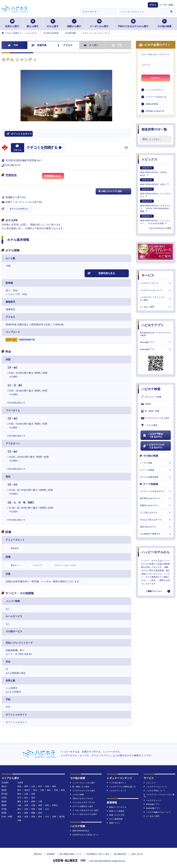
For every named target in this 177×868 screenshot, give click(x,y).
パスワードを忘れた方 (156, 97)
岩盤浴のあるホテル (156, 505)
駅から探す (33, 23)
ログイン (156, 78)
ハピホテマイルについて (156, 290)
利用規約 (51, 854)
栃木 (49, 790)
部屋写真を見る (101, 273)
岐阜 (26, 801)
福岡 (19, 817)
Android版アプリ (156, 349)
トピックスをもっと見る (160, 228)
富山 (26, 798)
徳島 (26, 813)
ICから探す (53, 23)
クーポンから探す (99, 23)
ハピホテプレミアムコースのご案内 (156, 299)
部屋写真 (39, 45)
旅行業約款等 (120, 854)
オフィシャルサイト (19, 209)
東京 (19, 790)
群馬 (63, 790)
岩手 (40, 786)
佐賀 (26, 817)
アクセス (65, 45)
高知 (40, 813)
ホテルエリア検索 (151, 397)
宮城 (47, 786)
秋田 (26, 786)
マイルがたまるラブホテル (83, 802)
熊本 (40, 817)
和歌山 (55, 805)
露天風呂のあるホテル (156, 498)
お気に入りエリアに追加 (110, 191)
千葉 (42, 790)
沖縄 (19, 820)
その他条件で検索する (156, 534)
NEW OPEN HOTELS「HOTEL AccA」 (153, 171)
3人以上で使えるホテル (156, 520)
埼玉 (35, 790)
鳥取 (33, 809)
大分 (47, 817)
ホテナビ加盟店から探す (82, 806)
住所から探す (12, 23)
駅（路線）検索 (150, 411)
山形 (33, 786)
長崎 (33, 817)
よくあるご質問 (156, 307)
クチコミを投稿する (42, 148)
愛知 (19, 801)
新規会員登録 (152, 104)
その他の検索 (164, 23)
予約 (117, 45)
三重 (40, 801)
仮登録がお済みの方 (155, 111)
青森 (19, 786)
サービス (148, 275)
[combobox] (143, 12)
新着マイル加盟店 (116, 811)
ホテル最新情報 (115, 819)
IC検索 (146, 404)
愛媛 (33, 813)
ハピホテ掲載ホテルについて (157, 812)
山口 (47, 809)
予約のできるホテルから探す (133, 23)
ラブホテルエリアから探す (155, 418)
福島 (54, 786)
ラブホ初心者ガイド (117, 783)
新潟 (19, 794)
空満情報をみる (54, 177)
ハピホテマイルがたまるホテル (154, 446)
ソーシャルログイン (155, 90)
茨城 (56, 790)
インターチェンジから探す (83, 783)
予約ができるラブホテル (82, 798)
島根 (40, 809)
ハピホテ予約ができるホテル (153, 435)
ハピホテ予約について (154, 791)
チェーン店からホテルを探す (84, 814)
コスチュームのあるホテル (156, 491)
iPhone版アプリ (156, 342)
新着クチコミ (114, 823)
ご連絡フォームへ (154, 591)
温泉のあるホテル (156, 527)
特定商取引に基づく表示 (98, 854)
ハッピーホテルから (156, 552)
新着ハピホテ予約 (116, 815)
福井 (33, 798)
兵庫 (26, 805)
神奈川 (27, 790)
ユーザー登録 (166, 5)
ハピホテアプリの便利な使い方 (121, 787)
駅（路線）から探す (80, 787)
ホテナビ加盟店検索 (156, 477)
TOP (13, 45)
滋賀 (40, 805)
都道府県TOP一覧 (154, 129)
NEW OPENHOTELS (79, 831)
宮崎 (54, 817)
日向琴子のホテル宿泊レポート (84, 835)
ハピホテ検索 (151, 389)
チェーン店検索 (156, 470)
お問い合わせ (137, 854)
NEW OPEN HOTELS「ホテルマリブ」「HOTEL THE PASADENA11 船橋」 (155, 206)
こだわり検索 (149, 425)
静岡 (33, 801)
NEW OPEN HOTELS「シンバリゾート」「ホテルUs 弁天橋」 (155, 220)
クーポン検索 (156, 463)
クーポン (91, 45)
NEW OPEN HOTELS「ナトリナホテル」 (155, 193)
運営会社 (38, 854)
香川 (19, 813)
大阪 (19, 805)
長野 (33, 794)
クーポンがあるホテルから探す (84, 810)
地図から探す (74, 23)
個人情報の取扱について (71, 854)
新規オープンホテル (117, 807)
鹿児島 (62, 817)
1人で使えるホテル (156, 512)
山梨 (26, 794)
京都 (33, 805)
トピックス (149, 159)
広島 (26, 809)
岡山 (19, 809)
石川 (19, 798)
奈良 (47, 805)
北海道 (20, 783)
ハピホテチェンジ (152, 800)
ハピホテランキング (156, 283)
